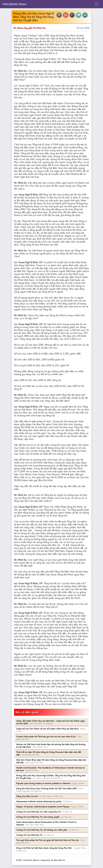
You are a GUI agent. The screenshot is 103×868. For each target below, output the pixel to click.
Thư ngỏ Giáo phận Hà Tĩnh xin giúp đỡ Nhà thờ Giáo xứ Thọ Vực (48, 840)
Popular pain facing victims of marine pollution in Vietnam (43, 783)
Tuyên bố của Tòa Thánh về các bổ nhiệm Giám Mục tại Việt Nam (47, 729)
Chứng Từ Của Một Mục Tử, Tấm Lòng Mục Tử (38, 812)
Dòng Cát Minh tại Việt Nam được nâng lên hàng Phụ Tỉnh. (44, 848)
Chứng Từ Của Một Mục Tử (29, 835)
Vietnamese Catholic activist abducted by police (39, 801)
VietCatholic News (14, 4)
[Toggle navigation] (97, 4)
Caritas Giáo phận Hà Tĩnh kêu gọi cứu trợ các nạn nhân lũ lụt (46, 736)
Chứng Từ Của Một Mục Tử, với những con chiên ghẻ (42, 830)
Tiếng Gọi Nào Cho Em (27, 796)
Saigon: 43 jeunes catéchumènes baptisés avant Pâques (43, 807)
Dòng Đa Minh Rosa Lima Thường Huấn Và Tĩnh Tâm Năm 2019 (47, 788)
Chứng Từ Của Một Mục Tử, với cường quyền (38, 817)
